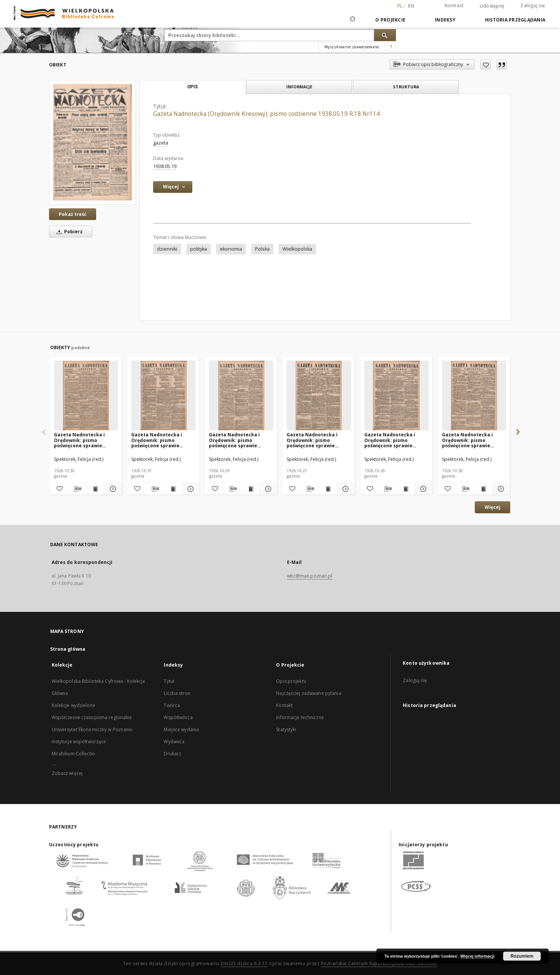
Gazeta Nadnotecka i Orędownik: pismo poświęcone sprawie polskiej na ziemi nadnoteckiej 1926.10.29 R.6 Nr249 (238, 440)
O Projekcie (390, 20)
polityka (199, 249)
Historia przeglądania (515, 20)
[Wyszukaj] (385, 35)
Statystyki (286, 729)
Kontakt (284, 705)
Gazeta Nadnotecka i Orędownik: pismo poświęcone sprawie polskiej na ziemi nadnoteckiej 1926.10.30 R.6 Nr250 (83, 440)
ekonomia (231, 249)
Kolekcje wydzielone (74, 705)
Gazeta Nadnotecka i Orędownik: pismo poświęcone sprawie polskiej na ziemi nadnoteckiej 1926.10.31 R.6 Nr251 (160, 440)
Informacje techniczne (300, 717)
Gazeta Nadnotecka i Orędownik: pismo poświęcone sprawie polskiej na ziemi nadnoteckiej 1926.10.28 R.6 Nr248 (471, 440)
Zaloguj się (533, 5)
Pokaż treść (73, 214)
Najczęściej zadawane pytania (308, 693)
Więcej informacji (477, 956)
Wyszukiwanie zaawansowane (352, 47)
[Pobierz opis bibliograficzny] (77, 489)
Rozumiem (522, 956)
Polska (262, 249)
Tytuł (169, 681)
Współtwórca (178, 717)
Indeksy (445, 20)
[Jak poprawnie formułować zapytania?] (391, 47)
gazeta (161, 143)
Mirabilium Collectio (73, 754)
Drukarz (172, 754)
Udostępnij (492, 6)
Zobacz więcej (67, 773)
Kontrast (454, 5)
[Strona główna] (352, 20)
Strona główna (68, 649)
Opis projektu (291, 681)
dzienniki (167, 249)
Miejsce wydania (181, 729)
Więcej (492, 507)
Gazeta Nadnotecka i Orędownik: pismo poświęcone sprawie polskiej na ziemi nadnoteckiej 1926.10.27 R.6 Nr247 (315, 440)
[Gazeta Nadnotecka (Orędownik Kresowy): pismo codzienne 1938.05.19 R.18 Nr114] (92, 142)
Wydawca (174, 742)
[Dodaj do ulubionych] (486, 65)
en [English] (411, 6)
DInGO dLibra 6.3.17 (244, 963)
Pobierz (68, 232)
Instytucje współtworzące (79, 742)
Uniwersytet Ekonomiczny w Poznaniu (92, 729)
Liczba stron (177, 693)
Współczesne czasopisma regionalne (92, 717)
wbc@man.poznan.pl (310, 576)
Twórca (172, 705)
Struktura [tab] (406, 87)
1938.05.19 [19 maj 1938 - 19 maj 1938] (165, 166)
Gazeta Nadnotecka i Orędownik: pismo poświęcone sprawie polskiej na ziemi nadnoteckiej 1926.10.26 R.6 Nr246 (393, 440)
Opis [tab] (193, 87)
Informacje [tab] (299, 87)
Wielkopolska (297, 249)
